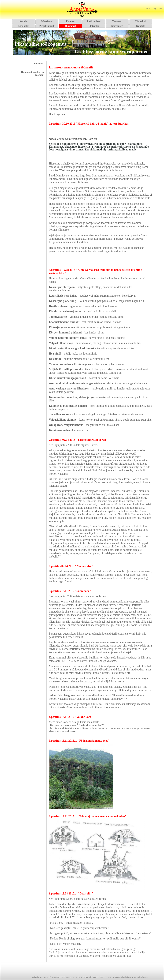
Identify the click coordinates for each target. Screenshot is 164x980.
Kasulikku (23, 26)
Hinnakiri (141, 21)
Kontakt (141, 26)
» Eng (154, 9)
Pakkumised (94, 21)
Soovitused (117, 26)
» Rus (160, 9)
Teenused (117, 21)
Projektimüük (47, 26)
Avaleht (23, 21)
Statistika (94, 26)
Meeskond (47, 21)
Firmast (70, 21)
